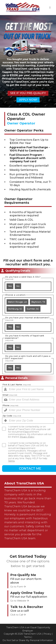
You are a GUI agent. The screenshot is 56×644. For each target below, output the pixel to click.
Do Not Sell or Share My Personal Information (28, 640)
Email (10, 395)
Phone (10, 405)
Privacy (47, 634)
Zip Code (12, 416)
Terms (11, 461)
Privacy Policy (27, 437)
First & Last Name (17, 385)
